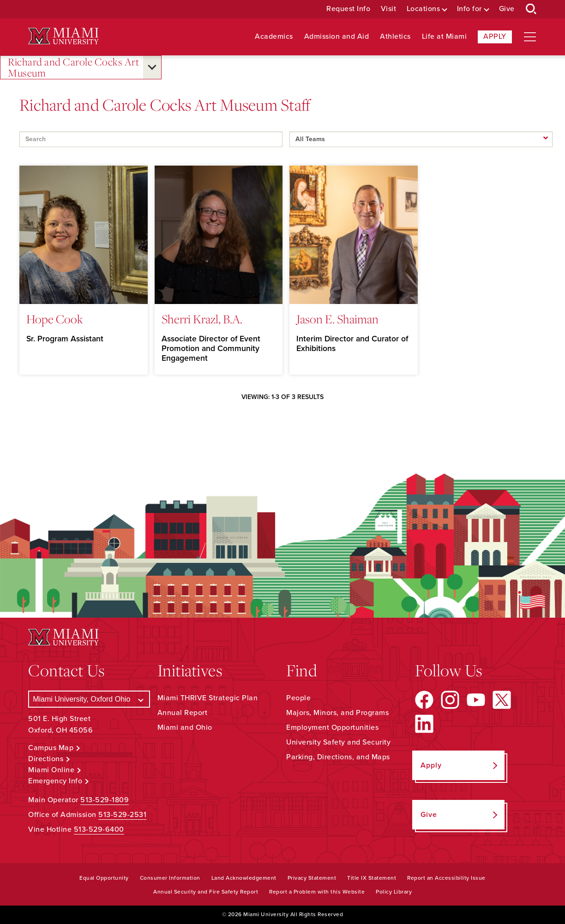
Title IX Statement (372, 878)
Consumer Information (170, 878)
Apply (495, 36)
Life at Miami (445, 37)
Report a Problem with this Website (317, 892)
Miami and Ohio (185, 727)
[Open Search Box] (531, 9)
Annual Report (183, 713)
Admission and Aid (337, 37)
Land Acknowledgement (244, 878)
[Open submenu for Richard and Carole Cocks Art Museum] (152, 67)
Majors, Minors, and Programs (337, 713)
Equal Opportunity (104, 878)
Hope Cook (55, 319)
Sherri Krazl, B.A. (202, 319)
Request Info (348, 9)
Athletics (395, 37)
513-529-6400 (99, 829)
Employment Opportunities (332, 727)
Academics (274, 37)
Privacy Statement (312, 878)
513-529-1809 (105, 800)
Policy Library (394, 892)
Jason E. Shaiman (337, 319)
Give (507, 9)
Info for (469, 9)
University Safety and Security (338, 742)
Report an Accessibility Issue (446, 878)
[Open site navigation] (530, 37)
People (298, 698)
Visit (389, 9)
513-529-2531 (122, 815)
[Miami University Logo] (63, 36)
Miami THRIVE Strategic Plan (208, 698)
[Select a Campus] (89, 699)
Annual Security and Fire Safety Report (206, 892)
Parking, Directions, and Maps (338, 757)
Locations (424, 9)
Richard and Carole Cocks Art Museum (73, 68)
